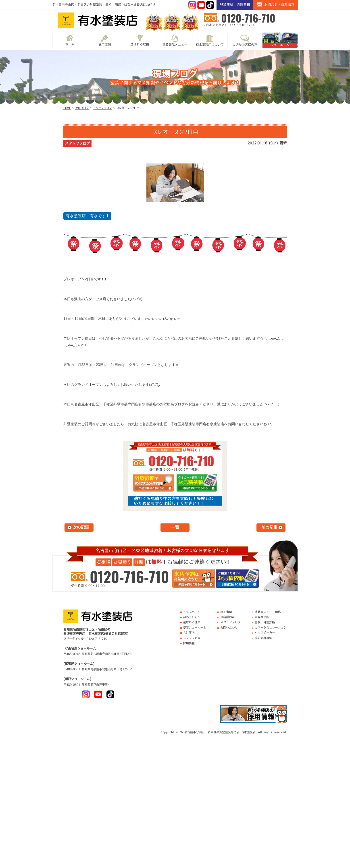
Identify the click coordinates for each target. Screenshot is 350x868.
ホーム (70, 40)
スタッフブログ (77, 143)
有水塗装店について (210, 40)
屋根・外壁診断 (265, 622)
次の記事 (81, 527)
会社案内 (189, 633)
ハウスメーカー (265, 633)
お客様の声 (228, 617)
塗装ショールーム (195, 627)
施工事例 (105, 40)
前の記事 (269, 527)
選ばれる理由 (140, 40)
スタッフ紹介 (192, 638)
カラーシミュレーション (271, 627)
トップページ (192, 612)
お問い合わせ (229, 627)
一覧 (175, 527)
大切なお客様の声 (245, 40)
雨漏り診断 (262, 617)
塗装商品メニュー (175, 40)
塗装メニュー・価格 (268, 612)
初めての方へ (192, 617)
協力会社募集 (263, 638)
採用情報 (189, 643)
